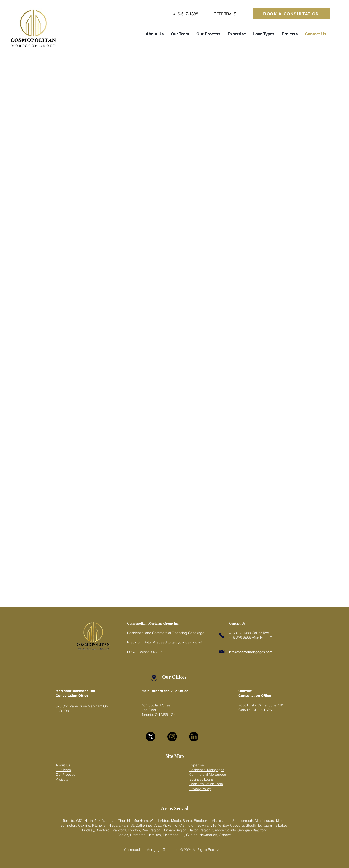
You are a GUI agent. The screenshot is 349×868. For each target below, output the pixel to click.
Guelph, (193, 835)
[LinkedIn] (194, 737)
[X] (151, 737)
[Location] (154, 678)
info (232, 652)
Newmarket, (209, 835)
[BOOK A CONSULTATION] (292, 14)
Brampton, (139, 835)
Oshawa (225, 835)
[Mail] (222, 651)
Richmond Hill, (174, 835)
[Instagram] (172, 737)
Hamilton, (155, 835)
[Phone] (222, 635)
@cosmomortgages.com (254, 652)
